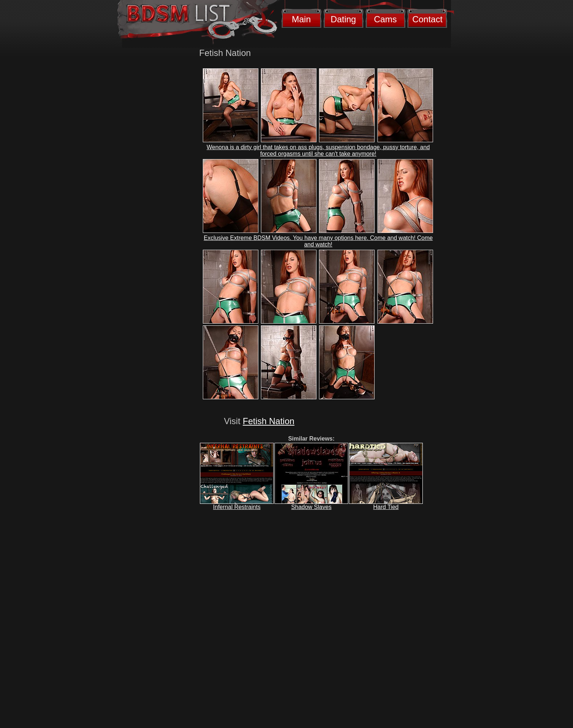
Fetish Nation (268, 421)
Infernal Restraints (237, 507)
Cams (385, 19)
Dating (343, 19)
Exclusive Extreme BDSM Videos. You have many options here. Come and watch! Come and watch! (318, 241)
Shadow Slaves (311, 507)
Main (301, 19)
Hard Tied (386, 507)
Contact (427, 19)
